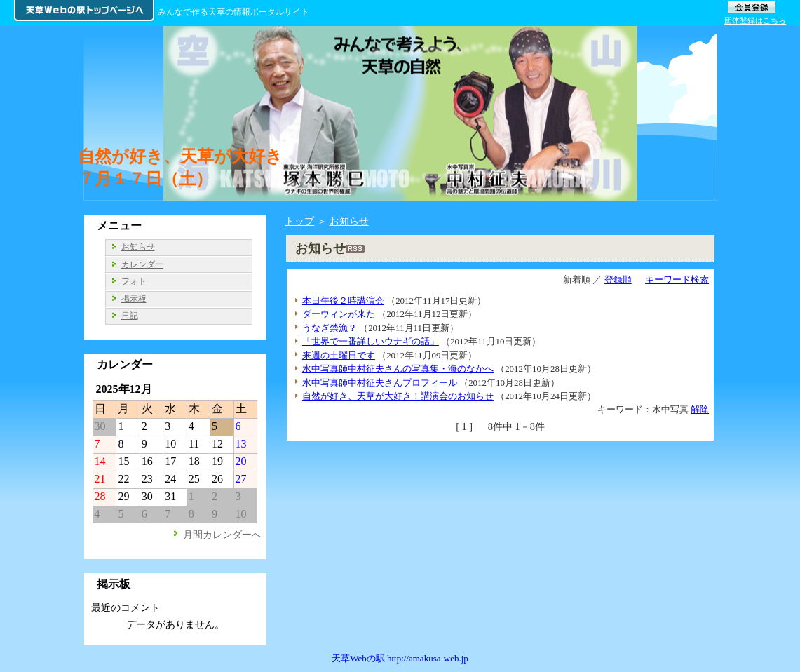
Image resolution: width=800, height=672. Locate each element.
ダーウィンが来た (339, 314)
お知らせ (349, 221)
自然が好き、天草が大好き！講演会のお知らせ (398, 396)
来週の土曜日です (339, 355)
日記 (130, 316)
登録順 (618, 280)
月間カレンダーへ (222, 535)
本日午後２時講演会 (343, 301)
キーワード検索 (677, 280)
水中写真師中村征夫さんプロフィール (380, 383)
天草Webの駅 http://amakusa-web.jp (400, 658)
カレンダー (142, 264)
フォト (134, 281)
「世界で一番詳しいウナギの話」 (371, 341)
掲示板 (134, 299)
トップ (299, 221)
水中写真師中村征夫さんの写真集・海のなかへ (398, 369)
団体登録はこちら (755, 20)
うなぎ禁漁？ (330, 328)
